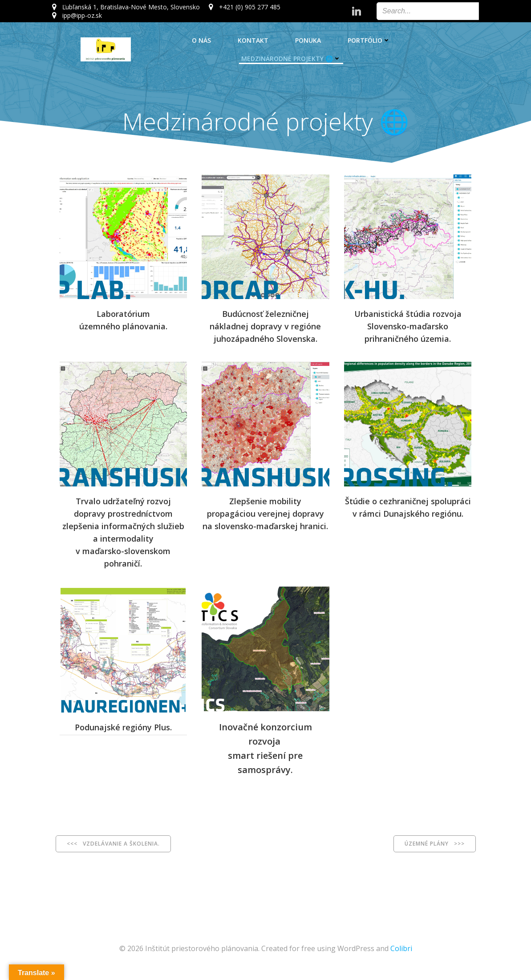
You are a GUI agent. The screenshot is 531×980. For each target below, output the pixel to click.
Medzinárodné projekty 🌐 (291, 59)
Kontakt (253, 40)
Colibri (401, 953)
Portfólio (369, 40)
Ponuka (308, 40)
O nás (201, 40)
